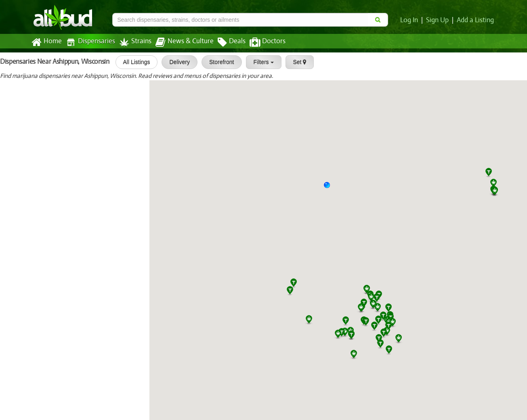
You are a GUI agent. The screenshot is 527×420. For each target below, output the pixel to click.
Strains (132, 42)
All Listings (135, 62)
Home (46, 42)
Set (298, 62)
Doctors (261, 42)
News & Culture (180, 42)
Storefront (220, 62)
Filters (262, 62)
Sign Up (438, 20)
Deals (226, 42)
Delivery (178, 62)
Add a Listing (476, 20)
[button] (330, 188)
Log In (411, 20)
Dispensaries (88, 42)
